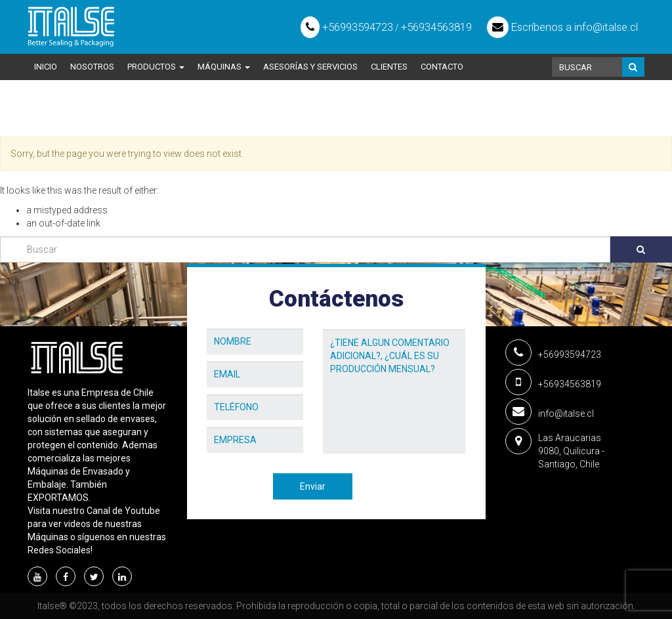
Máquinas (224, 67)
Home (41, 118)
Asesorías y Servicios (310, 67)
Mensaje (342, 319)
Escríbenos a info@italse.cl (562, 27)
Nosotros (92, 67)
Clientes (389, 67)
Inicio (46, 67)
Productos (156, 67)
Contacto (442, 67)
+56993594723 (347, 27)
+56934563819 (436, 27)
